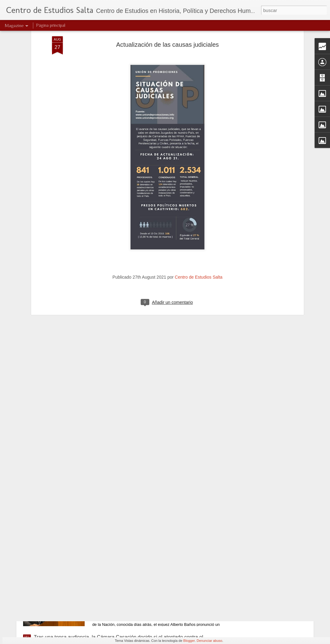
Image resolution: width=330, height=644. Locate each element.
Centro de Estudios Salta (199, 227)
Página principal (51, 25)
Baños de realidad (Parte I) (133, 567)
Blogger (189, 641)
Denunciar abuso (209, 641)
